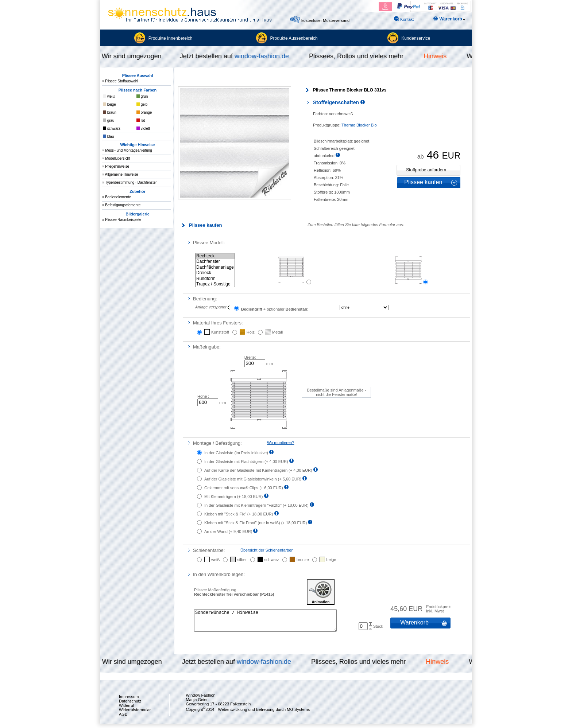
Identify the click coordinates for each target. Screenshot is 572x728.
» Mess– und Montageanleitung (127, 150)
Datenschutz (130, 705)
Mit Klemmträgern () (234, 497)
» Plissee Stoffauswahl (120, 81)
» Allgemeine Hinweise (120, 174)
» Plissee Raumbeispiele (122, 220)
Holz (251, 332)
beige (109, 104)
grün (142, 96)
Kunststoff (220, 332)
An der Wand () (229, 532)
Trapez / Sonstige (215, 284)
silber (242, 560)
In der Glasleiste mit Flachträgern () (247, 462)
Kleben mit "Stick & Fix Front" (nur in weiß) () (256, 523)
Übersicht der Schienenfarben (267, 550)
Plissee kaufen (423, 182)
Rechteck (215, 256)
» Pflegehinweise (116, 166)
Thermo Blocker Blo (359, 125)
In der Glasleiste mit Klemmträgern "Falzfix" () (257, 505)
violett (143, 129)
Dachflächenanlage (215, 267)
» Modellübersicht (116, 158)
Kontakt (404, 19)
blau (108, 137)
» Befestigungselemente (121, 205)
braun (110, 112)
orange (144, 112)
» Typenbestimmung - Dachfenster (130, 182)
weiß (109, 96)
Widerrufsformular (135, 714)
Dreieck (215, 273)
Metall (277, 332)
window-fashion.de (264, 56)
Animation (321, 592)
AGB (123, 719)
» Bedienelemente (117, 197)
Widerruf (127, 710)
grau (109, 120)
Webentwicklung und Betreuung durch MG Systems (264, 714)
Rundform (215, 279)
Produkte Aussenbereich (294, 38)
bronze (303, 560)
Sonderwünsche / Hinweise (265, 623)
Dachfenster (215, 262)
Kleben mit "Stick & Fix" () (239, 514)
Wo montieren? (281, 443)
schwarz (112, 129)
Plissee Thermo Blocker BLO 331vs (350, 90)
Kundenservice (416, 38)
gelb (142, 104)
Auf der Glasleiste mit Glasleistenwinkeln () (253, 479)
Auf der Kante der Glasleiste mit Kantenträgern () (259, 470)
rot (141, 120)
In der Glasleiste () (237, 453)
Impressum (129, 701)
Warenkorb (449, 19)
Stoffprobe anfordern (426, 170)
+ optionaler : (271, 309)
